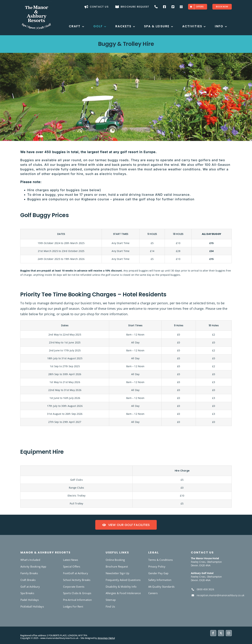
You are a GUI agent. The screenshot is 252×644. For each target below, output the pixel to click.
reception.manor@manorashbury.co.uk (220, 595)
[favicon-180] (36, 3)
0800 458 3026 (205, 589)
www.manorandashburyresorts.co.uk (59, 638)
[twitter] (221, 633)
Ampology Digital (106, 638)
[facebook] (213, 633)
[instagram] (229, 633)
